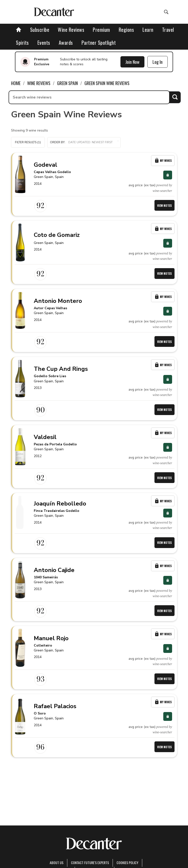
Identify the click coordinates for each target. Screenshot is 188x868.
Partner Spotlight (99, 43)
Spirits (22, 43)
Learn (148, 30)
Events (44, 43)
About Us (57, 863)
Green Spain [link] (67, 83)
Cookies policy (127, 863)
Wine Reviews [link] (39, 83)
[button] (84, 143)
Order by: (84, 142)
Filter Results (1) (28, 142)
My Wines (163, 160)
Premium (101, 30)
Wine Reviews (71, 30)
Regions (126, 30)
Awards (66, 43)
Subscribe (40, 30)
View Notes (164, 205)
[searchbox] (89, 97)
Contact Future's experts (90, 863)
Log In (158, 62)
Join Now (132, 62)
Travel (168, 30)
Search (175, 97)
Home (16, 83)
